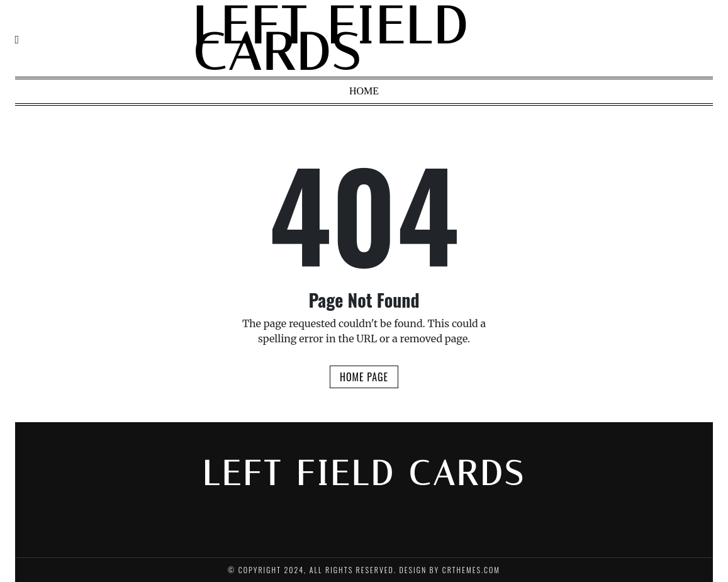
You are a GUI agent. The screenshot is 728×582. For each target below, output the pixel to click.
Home (364, 91)
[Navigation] (17, 39)
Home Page (364, 377)
